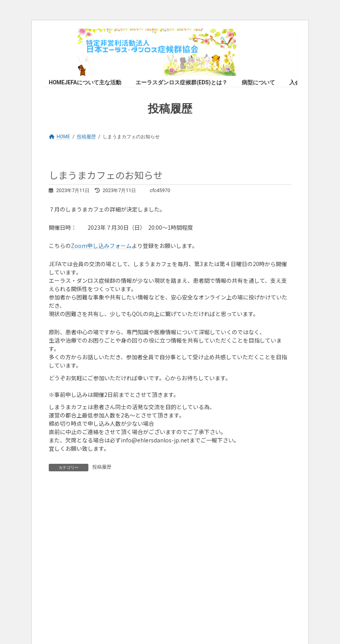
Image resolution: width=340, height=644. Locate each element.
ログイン (121, 511)
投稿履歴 (102, 467)
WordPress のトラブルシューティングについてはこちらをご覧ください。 (135, 582)
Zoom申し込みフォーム (101, 246)
